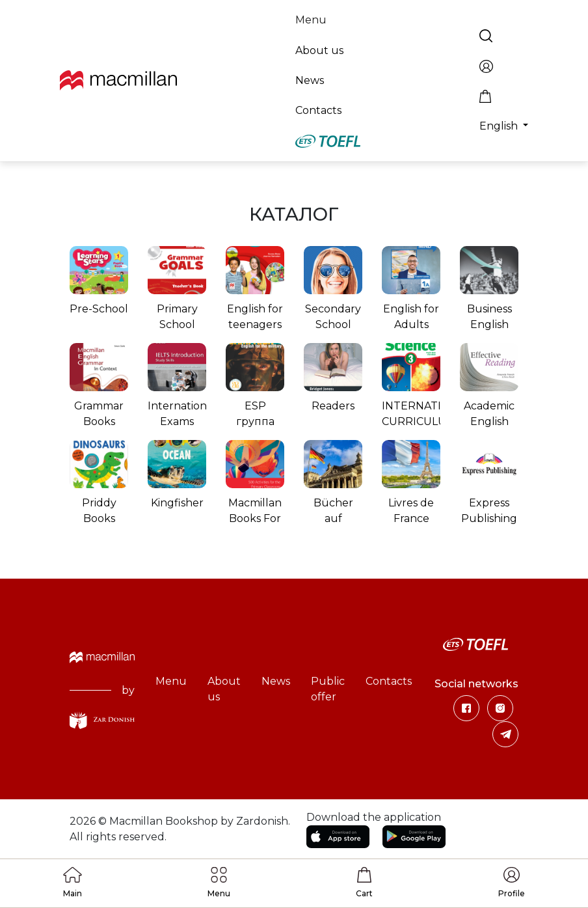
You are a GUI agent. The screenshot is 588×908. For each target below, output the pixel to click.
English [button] (500, 126)
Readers (333, 406)
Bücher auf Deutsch (333, 518)
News (310, 80)
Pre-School (99, 309)
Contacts (318, 110)
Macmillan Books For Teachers (255, 518)
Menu (311, 20)
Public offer (328, 689)
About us (319, 50)
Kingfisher (177, 503)
